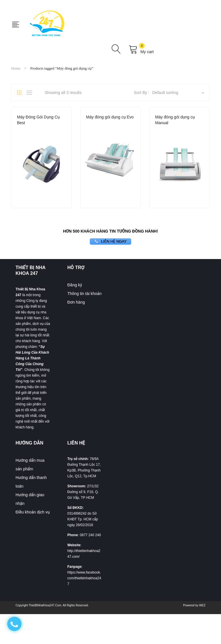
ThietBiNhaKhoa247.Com (45, 605)
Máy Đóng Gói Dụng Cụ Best (38, 120)
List (31, 93)
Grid (21, 93)
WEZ (202, 605)
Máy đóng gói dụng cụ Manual (175, 120)
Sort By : (142, 93)
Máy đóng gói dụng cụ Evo (110, 117)
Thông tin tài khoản (84, 294)
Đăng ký (75, 285)
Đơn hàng (76, 302)
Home (16, 68)
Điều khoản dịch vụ (33, 512)
